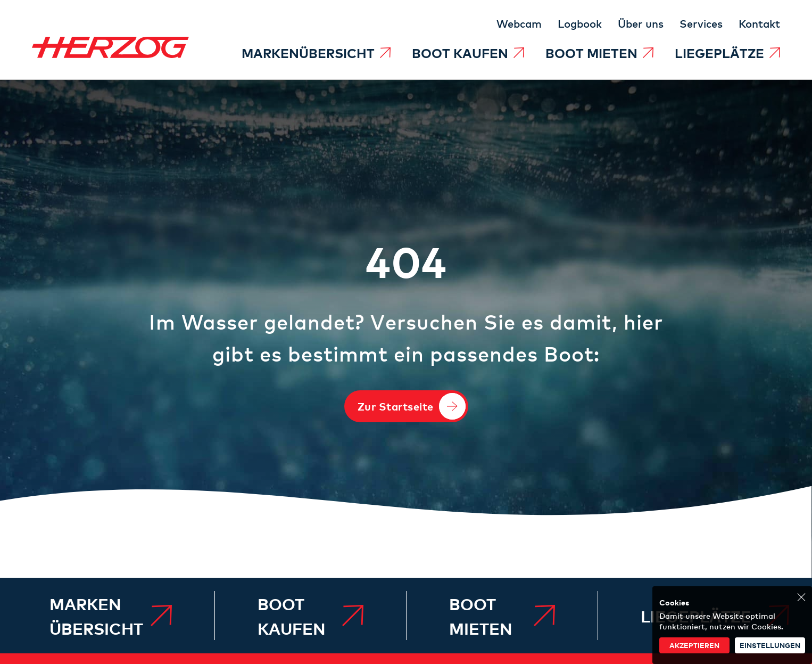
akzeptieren (694, 645)
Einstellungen (770, 645)
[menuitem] (316, 53)
